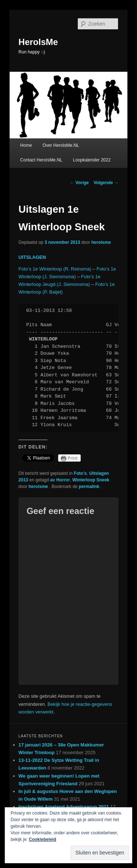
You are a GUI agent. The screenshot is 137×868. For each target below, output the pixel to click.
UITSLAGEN (32, 257)
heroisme (101, 242)
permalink (90, 487)
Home (26, 145)
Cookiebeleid (43, 839)
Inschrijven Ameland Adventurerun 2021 (64, 807)
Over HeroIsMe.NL (61, 145)
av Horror (60, 480)
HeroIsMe (38, 42)
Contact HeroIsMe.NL (41, 160)
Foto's (80, 473)
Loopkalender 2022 (92, 160)
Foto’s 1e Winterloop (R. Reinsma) (55, 269)
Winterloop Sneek (91, 480)
